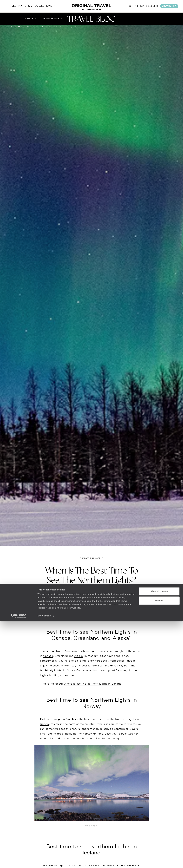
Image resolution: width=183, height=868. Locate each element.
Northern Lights (99, 610)
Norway (45, 724)
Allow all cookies (159, 838)
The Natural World (92, 558)
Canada (48, 656)
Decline (159, 847)
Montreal (70, 666)
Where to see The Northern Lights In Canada (93, 684)
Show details (44, 862)
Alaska (79, 656)
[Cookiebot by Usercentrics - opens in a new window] (19, 862)
